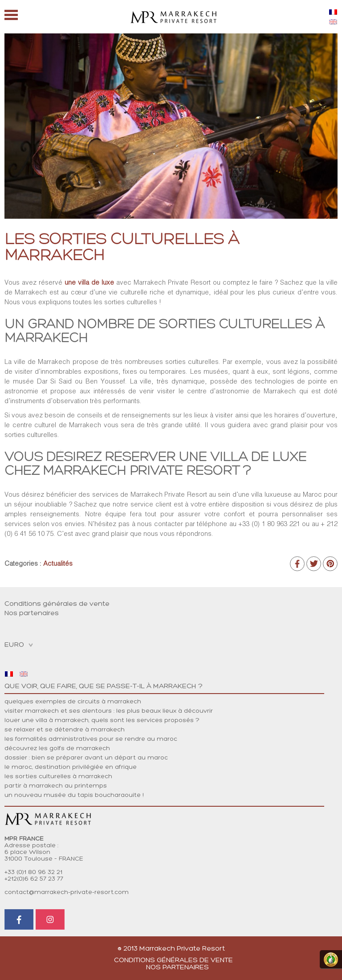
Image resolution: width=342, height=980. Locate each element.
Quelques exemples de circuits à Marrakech (73, 702)
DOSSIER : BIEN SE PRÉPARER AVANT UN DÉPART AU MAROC (86, 758)
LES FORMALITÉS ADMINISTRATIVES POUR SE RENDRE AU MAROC (91, 739)
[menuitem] (333, 12)
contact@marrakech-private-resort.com (67, 892)
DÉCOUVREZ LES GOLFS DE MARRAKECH (57, 749)
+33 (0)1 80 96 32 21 (33, 872)
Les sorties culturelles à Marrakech (58, 777)
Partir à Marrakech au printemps (56, 786)
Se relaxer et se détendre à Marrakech (65, 730)
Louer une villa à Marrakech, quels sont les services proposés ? (102, 721)
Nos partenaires (32, 613)
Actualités (58, 563)
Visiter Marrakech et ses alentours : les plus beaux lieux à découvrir (109, 711)
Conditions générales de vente (57, 604)
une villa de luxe (89, 282)
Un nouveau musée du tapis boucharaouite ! (74, 795)
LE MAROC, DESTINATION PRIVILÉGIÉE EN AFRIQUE (71, 767)
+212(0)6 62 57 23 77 (34, 879)
